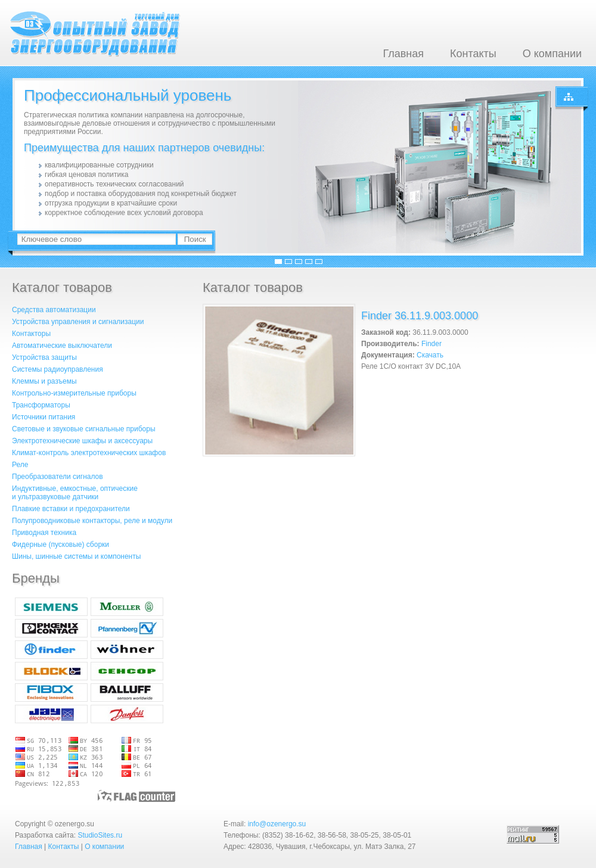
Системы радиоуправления (58, 369)
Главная (403, 54)
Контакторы (31, 334)
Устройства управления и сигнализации (78, 322)
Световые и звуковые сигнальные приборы (84, 429)
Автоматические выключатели (62, 346)
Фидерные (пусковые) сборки (60, 545)
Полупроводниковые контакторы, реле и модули (92, 521)
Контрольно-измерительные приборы (74, 393)
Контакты (473, 54)
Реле (20, 465)
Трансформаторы (41, 405)
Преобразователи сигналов (58, 477)
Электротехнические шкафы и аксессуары (82, 441)
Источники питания (44, 417)
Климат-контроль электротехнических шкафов (89, 453)
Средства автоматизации (54, 310)
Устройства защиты (44, 357)
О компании (552, 54)
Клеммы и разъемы (44, 381)
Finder (432, 344)
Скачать (430, 355)
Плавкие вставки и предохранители (71, 509)
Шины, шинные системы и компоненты (76, 556)
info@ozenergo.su (277, 824)
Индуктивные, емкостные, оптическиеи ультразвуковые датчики (75, 493)
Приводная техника (44, 533)
